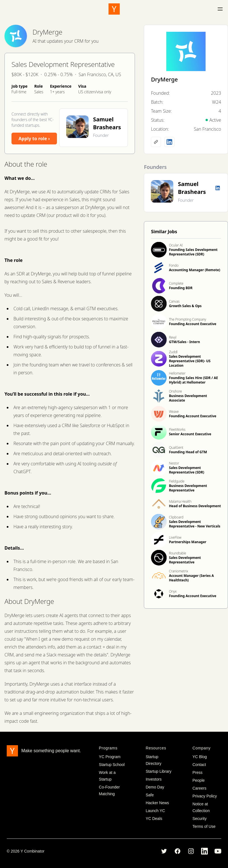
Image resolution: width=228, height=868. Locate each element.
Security (200, 819)
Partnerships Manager (187, 542)
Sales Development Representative (185, 560)
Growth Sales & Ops (185, 306)
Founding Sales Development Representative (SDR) (193, 252)
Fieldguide (177, 481)
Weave (174, 412)
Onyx (173, 591)
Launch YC (155, 811)
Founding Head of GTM (188, 452)
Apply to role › (34, 139)
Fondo (174, 265)
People (199, 780)
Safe (150, 795)
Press (197, 772)
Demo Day (155, 787)
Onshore (175, 391)
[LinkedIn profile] (169, 142)
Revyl (173, 337)
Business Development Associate (188, 398)
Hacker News (157, 803)
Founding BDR (181, 288)
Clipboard (176, 517)
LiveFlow (175, 537)
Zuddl (173, 352)
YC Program (110, 757)
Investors (154, 779)
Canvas (174, 301)
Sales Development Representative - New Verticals (194, 524)
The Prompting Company (187, 319)
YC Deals (154, 819)
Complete (176, 283)
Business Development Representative (188, 488)
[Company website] (156, 142)
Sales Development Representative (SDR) (186, 470)
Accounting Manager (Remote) (194, 270)
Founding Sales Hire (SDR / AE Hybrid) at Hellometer (193, 380)
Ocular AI (176, 245)
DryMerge (47, 32)
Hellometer (177, 373)
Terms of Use (204, 826)
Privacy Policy (205, 796)
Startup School (112, 765)
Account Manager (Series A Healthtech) (191, 578)
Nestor (174, 463)
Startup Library (158, 771)
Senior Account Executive (190, 434)
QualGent (176, 447)
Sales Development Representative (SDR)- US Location (190, 361)
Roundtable (177, 553)
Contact (199, 765)
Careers (199, 788)
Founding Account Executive (193, 324)
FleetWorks (177, 430)
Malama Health (180, 501)
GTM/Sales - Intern (184, 342)
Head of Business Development (195, 506)
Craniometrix (179, 571)
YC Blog (200, 757)
